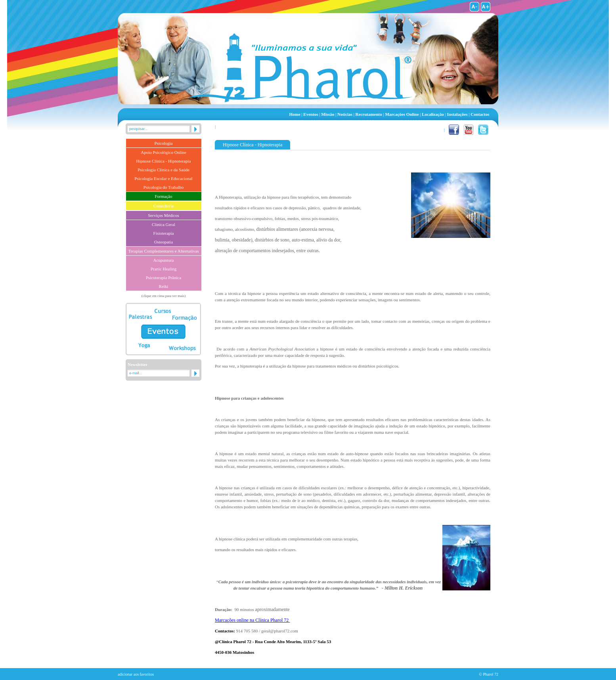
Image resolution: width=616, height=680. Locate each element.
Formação (164, 196)
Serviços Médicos (164, 215)
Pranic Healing (164, 269)
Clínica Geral (164, 224)
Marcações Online (402, 114)
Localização (433, 114)
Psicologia (164, 143)
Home (295, 114)
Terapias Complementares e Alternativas (164, 251)
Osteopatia (164, 242)
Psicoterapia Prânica (164, 278)
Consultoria (164, 206)
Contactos (480, 114)
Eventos (311, 114)
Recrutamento (369, 114)
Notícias (345, 114)
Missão (328, 114)
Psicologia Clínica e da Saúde (164, 170)
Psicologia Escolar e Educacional (163, 178)
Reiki (164, 286)
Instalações (457, 114)
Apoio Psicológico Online (163, 152)
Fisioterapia (164, 233)
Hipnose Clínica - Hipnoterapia (164, 161)
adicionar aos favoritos (136, 674)
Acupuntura (164, 260)
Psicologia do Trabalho (164, 187)
